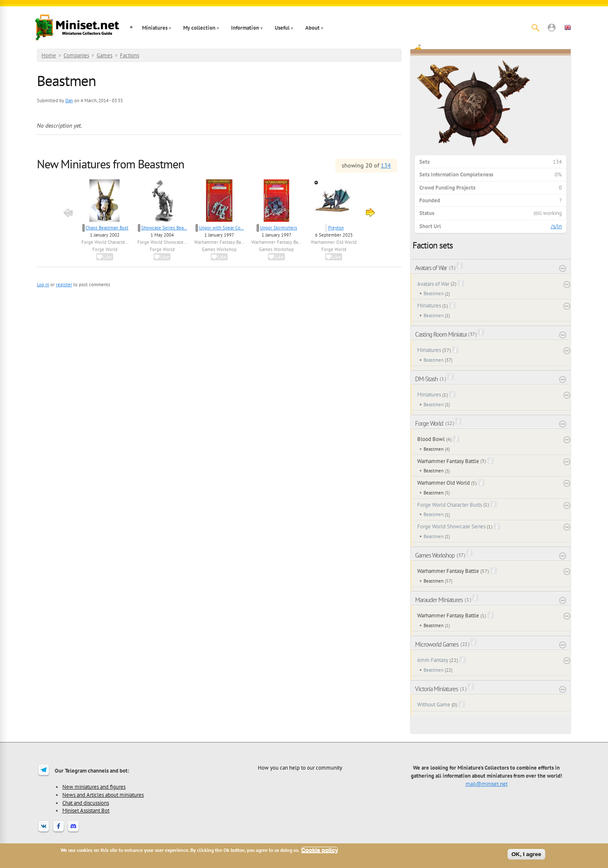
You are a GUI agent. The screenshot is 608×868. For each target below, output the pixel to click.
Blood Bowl (431, 439)
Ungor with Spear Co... (221, 228)
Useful (282, 28)
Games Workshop (219, 249)
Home (49, 55)
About (312, 28)
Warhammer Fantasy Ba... (219, 242)
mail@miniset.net (487, 784)
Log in (43, 285)
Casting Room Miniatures (441, 334)
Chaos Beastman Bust (107, 228)
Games (105, 55)
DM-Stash (426, 379)
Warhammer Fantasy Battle (448, 461)
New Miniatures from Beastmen (110, 164)
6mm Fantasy (433, 660)
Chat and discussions (86, 803)
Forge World (105, 249)
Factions (130, 55)
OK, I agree (526, 854)
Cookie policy (319, 850)
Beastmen (434, 293)
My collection (199, 28)
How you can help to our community (300, 768)
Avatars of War (431, 268)
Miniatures (155, 28)
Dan (69, 100)
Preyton (336, 228)
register (64, 285)
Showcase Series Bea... (164, 228)
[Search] (535, 28)
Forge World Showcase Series (451, 526)
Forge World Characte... (105, 242)
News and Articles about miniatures (103, 795)
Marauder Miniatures (439, 600)
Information (245, 28)
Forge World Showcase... (162, 242)
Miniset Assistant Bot (86, 810)
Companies (76, 55)
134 (386, 165)
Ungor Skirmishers (279, 228)
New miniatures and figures (94, 787)
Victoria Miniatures (436, 689)
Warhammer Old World (334, 242)
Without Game (434, 705)
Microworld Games (437, 644)
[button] (552, 28)
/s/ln (556, 226)
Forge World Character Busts (450, 505)
